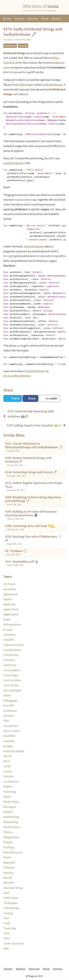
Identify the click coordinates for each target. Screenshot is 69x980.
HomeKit (9, 741)
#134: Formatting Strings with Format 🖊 (31, 472)
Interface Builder (14, 751)
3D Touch (9, 584)
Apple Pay (9, 604)
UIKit (7, 938)
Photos (8, 832)
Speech (8, 878)
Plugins (8, 842)
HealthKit (9, 736)
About (45, 18)
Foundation (10, 46)
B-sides (8, 630)
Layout (8, 771)
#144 (15, 63)
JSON (7, 766)
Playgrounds (11, 837)
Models (8, 812)
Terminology (11, 908)
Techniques (10, 903)
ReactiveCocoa (13, 852)
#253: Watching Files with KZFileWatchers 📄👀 (33, 538)
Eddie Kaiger (26, 85)
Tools (7, 923)
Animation (10, 589)
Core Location (12, 680)
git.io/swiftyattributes (17, 376)
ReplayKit (9, 862)
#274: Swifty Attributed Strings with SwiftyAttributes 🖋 (33, 32)
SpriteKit (9, 883)
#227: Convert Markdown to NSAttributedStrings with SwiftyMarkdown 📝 (34, 445)
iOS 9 (7, 761)
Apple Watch (11, 614)
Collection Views (14, 645)
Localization (11, 781)
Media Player (11, 802)
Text (6, 918)
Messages (10, 807)
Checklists (10, 635)
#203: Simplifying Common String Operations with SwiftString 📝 (33, 499)
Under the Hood (13, 943)
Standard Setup (13, 888)
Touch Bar (10, 928)
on (51, 398)
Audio (7, 619)
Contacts (9, 660)
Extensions (10, 711)
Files (6, 721)
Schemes (9, 867)
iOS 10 (7, 756)
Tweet (15, 398)
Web (6, 948)
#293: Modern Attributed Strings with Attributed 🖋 (28, 460)
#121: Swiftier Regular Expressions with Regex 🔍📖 (34, 485)
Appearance (11, 594)
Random (19, 18)
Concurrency (11, 655)
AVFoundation (12, 624)
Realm (7, 857)
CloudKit (9, 640)
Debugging (10, 700)
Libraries (23, 46)
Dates (7, 695)
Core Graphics (12, 670)
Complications (12, 650)
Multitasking (11, 817)
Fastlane (9, 716)
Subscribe (33, 18)
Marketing (10, 792)
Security (8, 873)
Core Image (11, 675)
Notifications (12, 827)
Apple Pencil (11, 609)
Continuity (10, 665)
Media (7, 797)
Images (8, 746)
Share (31, 398)
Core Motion (11, 685)
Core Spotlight (12, 690)
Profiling (9, 847)
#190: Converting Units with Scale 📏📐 (30, 526)
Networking (11, 822)
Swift (6, 893)
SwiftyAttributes (52, 85)
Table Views (11, 898)
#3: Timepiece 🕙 (16, 551)
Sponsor (56, 18)
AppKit (8, 599)
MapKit (8, 786)
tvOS (6, 933)
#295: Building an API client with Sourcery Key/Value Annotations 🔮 (31, 513)
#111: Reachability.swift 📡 (22, 562)
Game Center (12, 731)
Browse (7, 18)
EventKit (9, 705)
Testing (8, 913)
